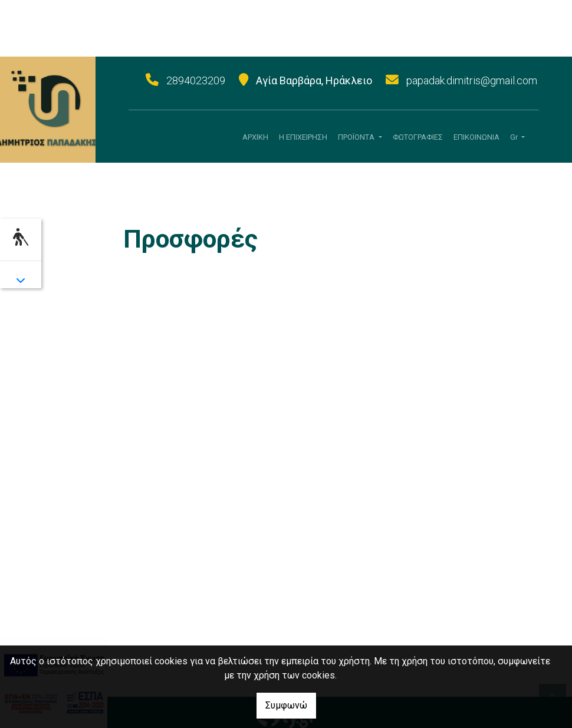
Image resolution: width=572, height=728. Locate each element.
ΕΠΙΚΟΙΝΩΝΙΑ (476, 137)
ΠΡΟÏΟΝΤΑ (357, 137)
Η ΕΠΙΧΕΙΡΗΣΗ (303, 137)
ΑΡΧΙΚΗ (255, 137)
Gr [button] (515, 137)
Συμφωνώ (286, 705)
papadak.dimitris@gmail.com (472, 80)
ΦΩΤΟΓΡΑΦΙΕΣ (418, 137)
